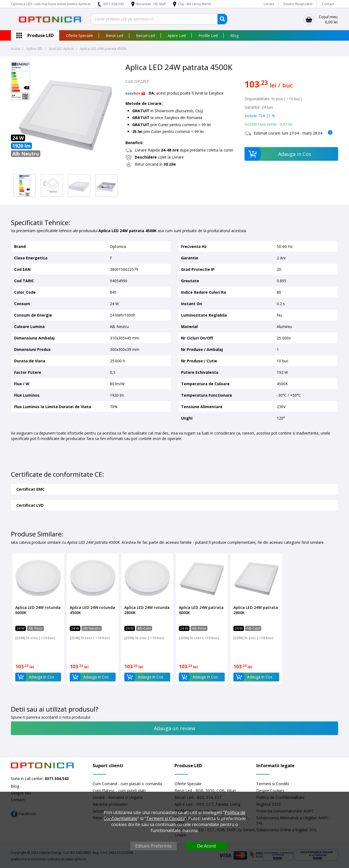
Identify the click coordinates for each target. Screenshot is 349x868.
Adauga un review (174, 728)
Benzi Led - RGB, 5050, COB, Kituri (205, 790)
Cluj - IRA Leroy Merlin (195, 4)
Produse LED (40, 35)
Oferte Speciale (79, 36)
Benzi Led (115, 36)
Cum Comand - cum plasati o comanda (127, 784)
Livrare (269, 4)
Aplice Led (177, 36)
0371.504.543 (113, 4)
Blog (234, 36)
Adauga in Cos (278, 154)
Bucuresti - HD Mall (151, 4)
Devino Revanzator (298, 4)
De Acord (206, 846)
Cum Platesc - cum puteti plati (119, 790)
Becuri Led (145, 36)
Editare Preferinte (154, 846)
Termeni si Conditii (273, 784)
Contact (328, 4)
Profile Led (208, 36)
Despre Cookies (270, 790)
